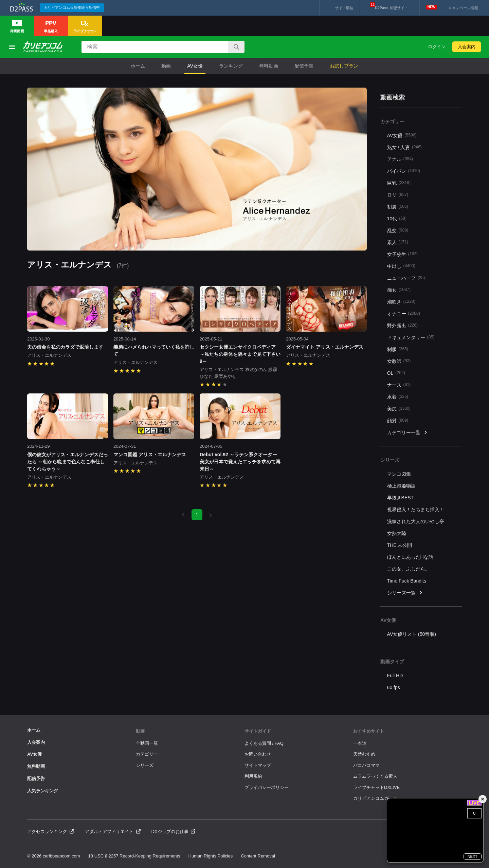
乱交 (398, 230)
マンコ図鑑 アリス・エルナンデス (150, 455)
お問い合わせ (258, 754)
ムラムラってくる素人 (375, 776)
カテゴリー (147, 754)
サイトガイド (258, 731)
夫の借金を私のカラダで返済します (65, 347)
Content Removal (258, 856)
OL (396, 373)
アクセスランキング (51, 832)
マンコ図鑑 (399, 474)
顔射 (398, 420)
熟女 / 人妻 (404, 147)
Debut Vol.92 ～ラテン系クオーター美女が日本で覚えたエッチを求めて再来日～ (240, 462)
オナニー (404, 313)
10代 (397, 218)
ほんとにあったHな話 (410, 557)
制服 (398, 349)
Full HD (395, 676)
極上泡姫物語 (401, 486)
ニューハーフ (406, 278)
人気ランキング (43, 791)
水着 (398, 397)
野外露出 (403, 325)
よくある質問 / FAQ (264, 743)
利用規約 (253, 776)
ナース (399, 385)
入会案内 (467, 47)
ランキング (231, 66)
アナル (400, 159)
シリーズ (145, 765)
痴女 (399, 290)
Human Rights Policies (211, 856)
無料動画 (269, 66)
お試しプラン (344, 66)
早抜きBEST (401, 498)
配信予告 (304, 66)
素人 (398, 242)
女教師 (399, 361)
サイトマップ (258, 765)
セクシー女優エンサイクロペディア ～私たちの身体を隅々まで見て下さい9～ (240, 354)
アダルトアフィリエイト (113, 832)
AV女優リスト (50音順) (412, 634)
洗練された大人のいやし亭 (416, 521)
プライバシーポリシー (267, 787)
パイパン (404, 171)
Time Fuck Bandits (407, 581)
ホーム (138, 66)
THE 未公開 (400, 545)
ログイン (437, 47)
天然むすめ (364, 754)
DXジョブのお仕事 (174, 832)
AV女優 (195, 66)
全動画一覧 (147, 743)
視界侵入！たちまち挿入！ (416, 510)
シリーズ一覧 (405, 593)
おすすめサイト (369, 731)
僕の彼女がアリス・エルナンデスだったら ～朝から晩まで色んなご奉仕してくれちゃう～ (68, 462)
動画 (166, 66)
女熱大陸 (397, 533)
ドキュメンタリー (411, 337)
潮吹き (401, 302)
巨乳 (399, 183)
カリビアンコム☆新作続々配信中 (72, 7)
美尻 (399, 409)
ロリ (398, 195)
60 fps (394, 687)
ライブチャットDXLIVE (376, 787)
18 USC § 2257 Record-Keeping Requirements (134, 856)
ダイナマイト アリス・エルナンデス (325, 347)
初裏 (398, 207)
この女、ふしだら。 (409, 569)
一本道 (360, 743)
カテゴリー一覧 (407, 433)
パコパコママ (366, 765)
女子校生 (403, 254)
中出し (401, 266)
